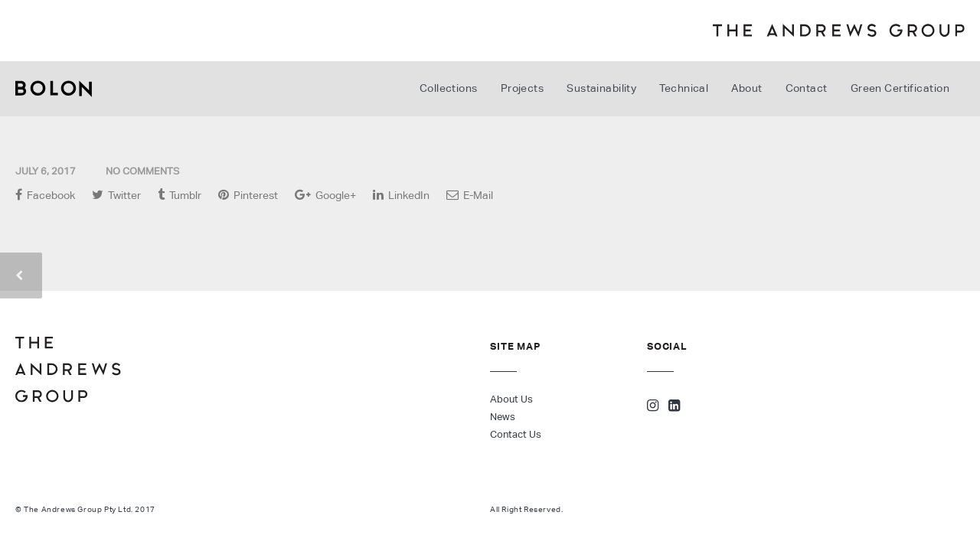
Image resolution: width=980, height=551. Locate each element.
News (503, 417)
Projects (523, 88)
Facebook (45, 195)
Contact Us (516, 434)
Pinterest (248, 195)
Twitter (116, 195)
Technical (684, 88)
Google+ (325, 195)
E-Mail (470, 195)
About (746, 88)
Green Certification (900, 88)
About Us (511, 399)
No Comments (142, 171)
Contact (807, 88)
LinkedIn (401, 195)
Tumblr (180, 195)
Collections (449, 88)
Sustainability (601, 88)
